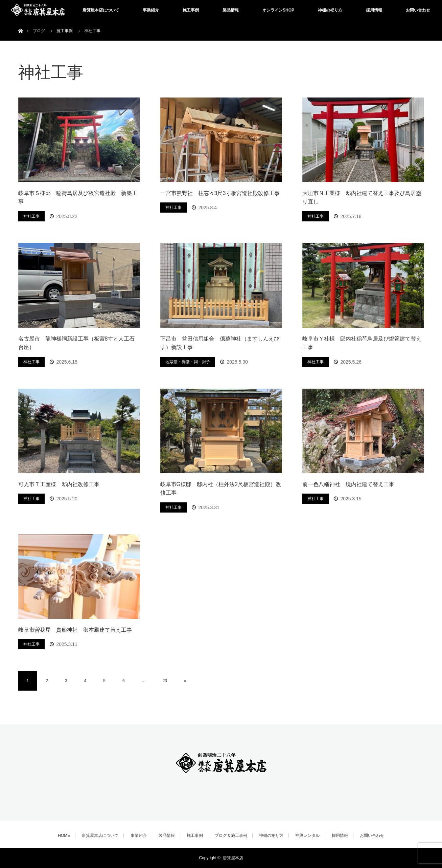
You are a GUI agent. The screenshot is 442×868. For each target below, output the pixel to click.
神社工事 (31, 216)
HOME (64, 836)
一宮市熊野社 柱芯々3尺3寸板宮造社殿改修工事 (220, 193)
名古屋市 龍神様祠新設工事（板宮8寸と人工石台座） (77, 343)
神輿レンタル (307, 836)
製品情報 (231, 10)
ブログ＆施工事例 (231, 836)
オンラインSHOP (278, 10)
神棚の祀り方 (330, 10)
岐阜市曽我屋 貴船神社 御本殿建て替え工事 (75, 630)
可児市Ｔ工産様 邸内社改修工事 (59, 484)
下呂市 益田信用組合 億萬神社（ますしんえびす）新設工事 (220, 343)
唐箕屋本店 (233, 858)
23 (165, 681)
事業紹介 (151, 10)
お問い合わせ (418, 10)
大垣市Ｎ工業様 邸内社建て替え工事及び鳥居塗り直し (362, 198)
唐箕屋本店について (101, 10)
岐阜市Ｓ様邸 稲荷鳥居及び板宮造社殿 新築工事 (78, 198)
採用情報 (374, 10)
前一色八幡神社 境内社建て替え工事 (348, 484)
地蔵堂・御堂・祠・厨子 (188, 362)
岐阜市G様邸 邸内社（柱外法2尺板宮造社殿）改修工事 (221, 489)
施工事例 (191, 10)
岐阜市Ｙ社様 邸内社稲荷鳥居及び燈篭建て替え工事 (362, 343)
